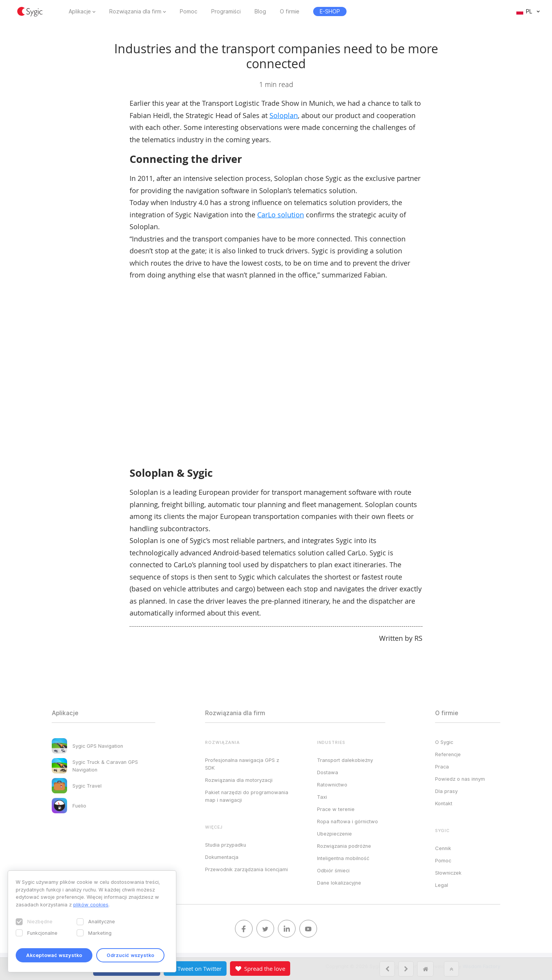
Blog (260, 11)
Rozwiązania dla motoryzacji (239, 780)
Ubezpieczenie (334, 834)
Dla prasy (446, 791)
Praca (442, 767)
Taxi (322, 797)
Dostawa (328, 772)
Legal (442, 885)
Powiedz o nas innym (460, 779)
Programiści (226, 11)
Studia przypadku (226, 845)
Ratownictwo (332, 785)
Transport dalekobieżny (345, 760)
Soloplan (284, 115)
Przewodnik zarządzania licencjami (246, 869)
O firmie (290, 11)
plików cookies (91, 904)
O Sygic (444, 742)
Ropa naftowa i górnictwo (347, 821)
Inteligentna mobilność (343, 858)
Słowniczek (448, 873)
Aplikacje (80, 11)
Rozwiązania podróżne (344, 846)
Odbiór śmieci (333, 870)
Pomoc (189, 11)
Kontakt (444, 803)
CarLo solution (281, 215)
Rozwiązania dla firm (135, 11)
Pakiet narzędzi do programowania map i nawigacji (247, 796)
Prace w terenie (336, 809)
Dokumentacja (222, 857)
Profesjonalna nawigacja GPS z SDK (242, 764)
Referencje (448, 754)
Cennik (443, 848)
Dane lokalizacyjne (339, 883)
